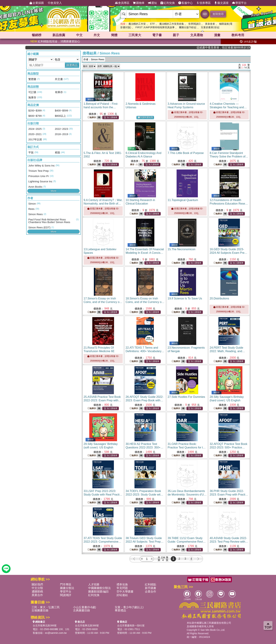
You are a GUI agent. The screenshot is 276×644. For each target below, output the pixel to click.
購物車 (139, 3)
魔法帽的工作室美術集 (172, 24)
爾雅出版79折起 (188, 27)
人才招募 (94, 584)
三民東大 (135, 35)
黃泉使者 (210, 24)
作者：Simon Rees (94, 59)
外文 (97, 35)
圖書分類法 (67, 588)
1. (101, 107)
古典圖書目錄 (81, 610)
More (54, 191)
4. (228, 107)
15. (182, 249)
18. (145, 302)
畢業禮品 (120, 610)
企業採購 (37, 3)
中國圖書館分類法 (99, 588)
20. (219, 298)
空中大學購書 (125, 592)
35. (187, 495)
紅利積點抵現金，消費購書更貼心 (55, 41)
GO (205, 14)
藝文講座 (221, 3)
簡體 (114, 35)
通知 (152, 3)
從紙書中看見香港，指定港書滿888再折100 (232, 48)
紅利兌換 (168, 3)
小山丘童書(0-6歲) (84, 607)
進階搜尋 (218, 14)
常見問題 (122, 588)
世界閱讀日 (195, 24)
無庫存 (92, 118)
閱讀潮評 (66, 595)
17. (103, 302)
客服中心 (186, 3)
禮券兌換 (122, 584)
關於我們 (37, 584)
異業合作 (37, 595)
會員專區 (122, 3)
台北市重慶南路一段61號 (131, 625)
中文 (79, 35)
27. (186, 397)
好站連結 (122, 595)
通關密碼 (37, 592)
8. (229, 157)
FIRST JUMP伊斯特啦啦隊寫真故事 (155, 27)
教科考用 (238, 35)
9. (103, 204)
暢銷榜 (37, 35)
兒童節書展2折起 (210, 27)
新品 (59, 35)
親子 (176, 35)
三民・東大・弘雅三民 (46, 607)
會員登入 (55, 3)
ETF (152, 24)
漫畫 (217, 35)
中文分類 (37, 588)
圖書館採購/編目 (98, 592)
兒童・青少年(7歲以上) (129, 607)
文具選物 (197, 35)
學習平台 (239, 3)
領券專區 (203, 3)
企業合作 (150, 592)
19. (185, 298)
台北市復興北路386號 (45, 625)
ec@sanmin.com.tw (56, 633)
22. (145, 351)
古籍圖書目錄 (40, 610)
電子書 (157, 35)
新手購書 (150, 588)
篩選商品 (72, 65)
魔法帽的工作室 (137, 24)
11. (183, 200)
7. (186, 153)
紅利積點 (150, 584)
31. (187, 447)
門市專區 (66, 584)
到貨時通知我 (145, 118)
